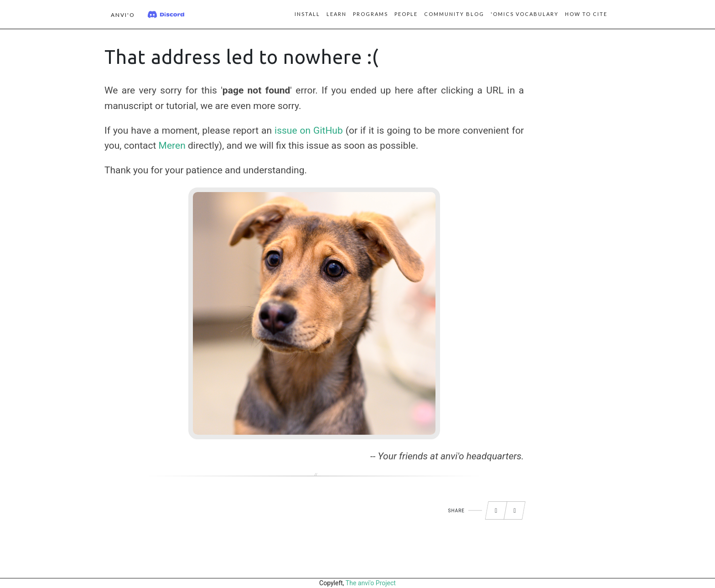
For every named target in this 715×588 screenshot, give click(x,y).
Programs (370, 14)
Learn (337, 14)
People (406, 14)
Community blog (454, 14)
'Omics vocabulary (525, 14)
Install (307, 14)
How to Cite (586, 14)
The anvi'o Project (371, 583)
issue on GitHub (309, 130)
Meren (172, 146)
